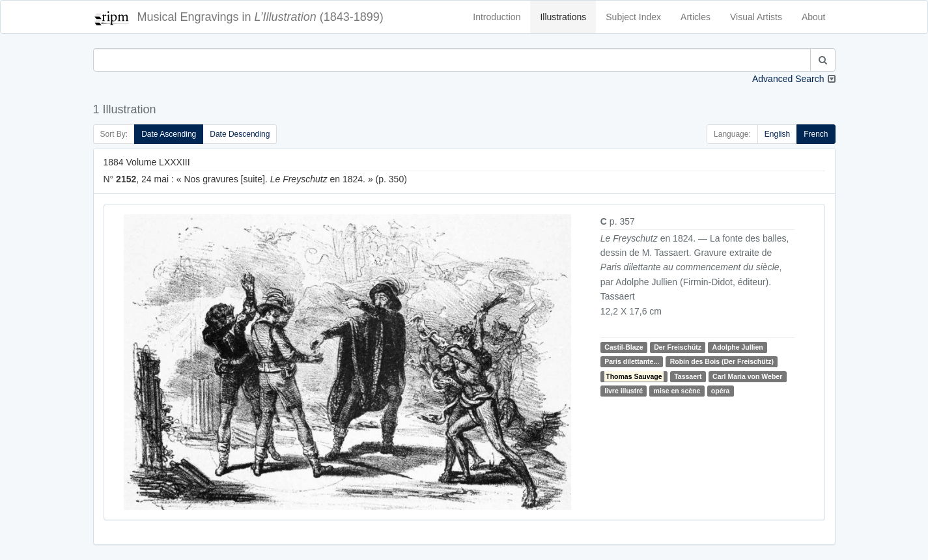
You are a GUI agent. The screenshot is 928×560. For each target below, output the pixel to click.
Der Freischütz (678, 347)
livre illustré (624, 391)
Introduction (497, 17)
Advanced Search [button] (788, 79)
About (814, 17)
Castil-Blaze (624, 347)
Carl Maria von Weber (747, 376)
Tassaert (688, 376)
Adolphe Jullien (738, 347)
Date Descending (240, 134)
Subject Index (633, 17)
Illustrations (563, 17)
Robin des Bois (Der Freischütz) (722, 361)
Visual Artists (756, 17)
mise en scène (677, 391)
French (816, 134)
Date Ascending (169, 134)
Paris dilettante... (632, 361)
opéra (721, 391)
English (777, 134)
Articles (696, 17)
